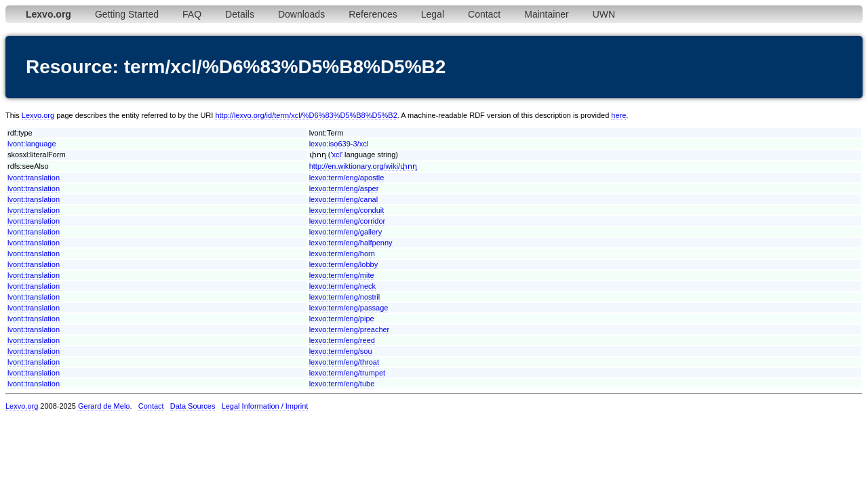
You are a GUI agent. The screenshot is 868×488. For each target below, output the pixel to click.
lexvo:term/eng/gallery (346, 232)
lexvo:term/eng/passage (349, 308)
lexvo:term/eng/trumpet (348, 373)
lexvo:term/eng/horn (342, 253)
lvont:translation (34, 178)
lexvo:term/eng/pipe (342, 319)
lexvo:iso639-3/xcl (339, 144)
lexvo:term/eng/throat (344, 362)
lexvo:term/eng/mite (342, 275)
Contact (484, 14)
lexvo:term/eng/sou (341, 351)
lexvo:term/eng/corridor (348, 221)
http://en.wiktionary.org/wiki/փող (363, 166)
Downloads (301, 14)
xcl (337, 155)
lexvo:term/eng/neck (342, 286)
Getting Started (127, 14)
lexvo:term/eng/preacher (350, 329)
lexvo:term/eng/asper (344, 188)
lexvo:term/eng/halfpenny (351, 243)
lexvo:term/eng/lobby (344, 264)
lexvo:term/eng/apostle (347, 178)
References (373, 14)
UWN (604, 14)
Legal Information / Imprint (265, 406)
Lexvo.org (38, 115)
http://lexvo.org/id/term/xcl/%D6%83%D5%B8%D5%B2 (306, 115)
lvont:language (32, 144)
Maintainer (546, 14)
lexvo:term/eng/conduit (347, 210)
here (618, 115)
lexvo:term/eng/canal (344, 199)
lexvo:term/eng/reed (342, 340)
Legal (433, 14)
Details (240, 14)
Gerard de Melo (104, 406)
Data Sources (193, 406)
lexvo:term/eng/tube (342, 384)
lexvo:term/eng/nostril (345, 297)
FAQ (192, 14)
